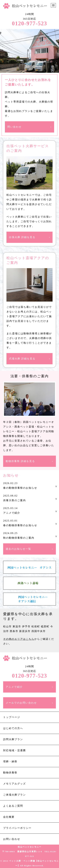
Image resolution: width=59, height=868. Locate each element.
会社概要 (9, 817)
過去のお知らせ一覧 (18, 549)
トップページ (12, 717)
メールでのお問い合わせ (21, 703)
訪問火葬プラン (13, 739)
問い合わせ (14, 127)
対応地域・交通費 (14, 750)
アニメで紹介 (14, 687)
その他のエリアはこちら (19, 639)
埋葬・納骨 (10, 761)
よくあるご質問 (13, 806)
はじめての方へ (13, 728)
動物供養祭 (10, 773)
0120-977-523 (29, 24)
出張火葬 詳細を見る (22, 237)
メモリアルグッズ (14, 784)
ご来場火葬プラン (14, 795)
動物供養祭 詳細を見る (20, 461)
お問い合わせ (12, 839)
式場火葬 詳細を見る (22, 359)
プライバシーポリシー (17, 828)
